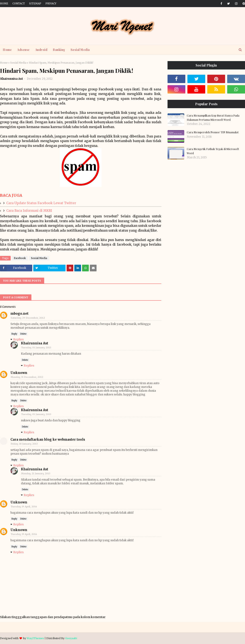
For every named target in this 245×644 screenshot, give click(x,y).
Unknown (19, 373)
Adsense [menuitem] (23, 50)
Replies (18, 339)
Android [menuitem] (41, 50)
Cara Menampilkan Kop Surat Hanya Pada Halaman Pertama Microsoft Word (213, 117)
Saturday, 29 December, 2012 (28, 318)
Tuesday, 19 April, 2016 (24, 507)
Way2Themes (35, 638)
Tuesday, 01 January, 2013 (36, 348)
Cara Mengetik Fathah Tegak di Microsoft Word (213, 151)
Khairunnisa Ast (12, 79)
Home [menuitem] (7, 50)
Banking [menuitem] (59, 50)
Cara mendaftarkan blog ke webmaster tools (48, 439)
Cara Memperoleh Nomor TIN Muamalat (213, 132)
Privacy (51, 3)
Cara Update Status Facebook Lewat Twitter (41, 203)
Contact (19, 3)
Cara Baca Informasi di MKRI (29, 211)
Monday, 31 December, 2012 (27, 377)
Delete (23, 334)
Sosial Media (18, 63)
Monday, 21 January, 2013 (36, 473)
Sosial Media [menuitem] (80, 50)
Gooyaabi (71, 638)
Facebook (20, 258)
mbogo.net (19, 314)
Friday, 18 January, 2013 (24, 444)
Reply (14, 334)
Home (4, 3)
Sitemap (35, 3)
